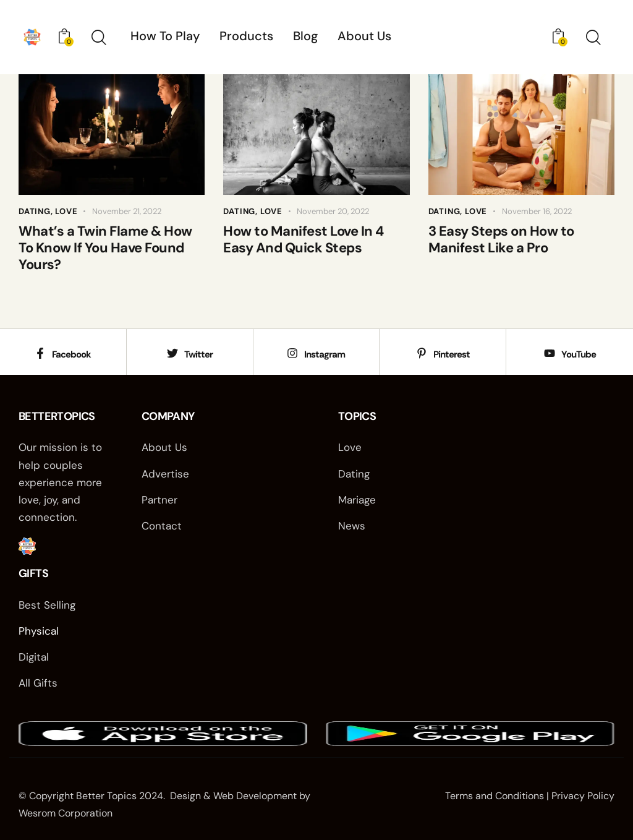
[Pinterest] (422, 353)
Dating (35, 211)
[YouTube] (550, 353)
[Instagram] (292, 353)
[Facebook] (40, 353)
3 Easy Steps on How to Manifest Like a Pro (501, 240)
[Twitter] (172, 353)
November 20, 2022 (333, 211)
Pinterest (452, 355)
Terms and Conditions (495, 796)
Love (66, 211)
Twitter (198, 355)
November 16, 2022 (537, 211)
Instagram (325, 355)
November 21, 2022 (127, 211)
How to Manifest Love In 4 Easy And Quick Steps (304, 240)
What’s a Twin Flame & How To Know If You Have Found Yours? (105, 248)
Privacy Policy (583, 796)
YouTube (579, 355)
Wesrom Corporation (66, 813)
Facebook (71, 355)
